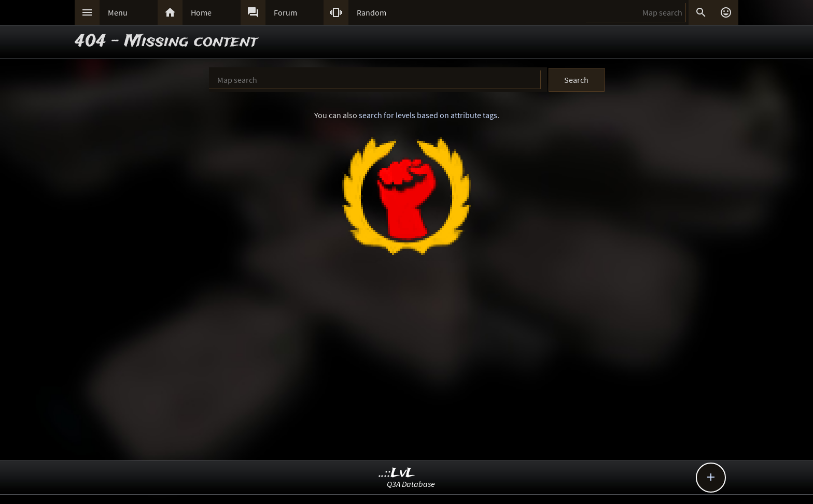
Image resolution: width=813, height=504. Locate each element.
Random (372, 12)
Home (201, 12)
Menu (118, 12)
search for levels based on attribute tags (428, 115)
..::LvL (397, 473)
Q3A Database (411, 484)
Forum (285, 12)
